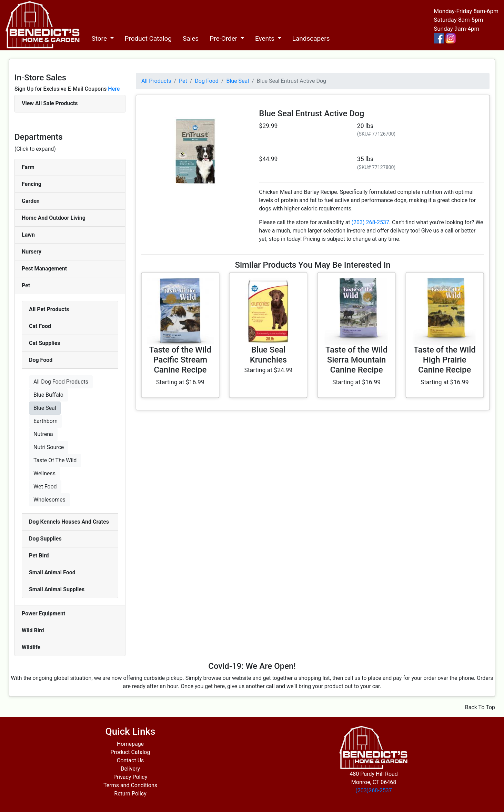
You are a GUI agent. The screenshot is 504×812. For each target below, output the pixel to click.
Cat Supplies (45, 343)
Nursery (32, 252)
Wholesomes (49, 500)
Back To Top (480, 707)
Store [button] (100, 38)
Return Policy (130, 794)
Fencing (32, 184)
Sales (191, 38)
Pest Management (44, 269)
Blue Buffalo (48, 395)
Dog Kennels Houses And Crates (69, 522)
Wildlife (31, 647)
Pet (26, 285)
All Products (156, 81)
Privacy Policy (130, 777)
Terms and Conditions (130, 785)
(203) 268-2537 (370, 222)
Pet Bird (39, 556)
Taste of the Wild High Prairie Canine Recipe (445, 360)
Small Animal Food (52, 572)
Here (114, 89)
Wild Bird (33, 630)
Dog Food (41, 360)
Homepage (130, 744)
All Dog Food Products (61, 382)
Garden (31, 201)
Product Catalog (148, 38)
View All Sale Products (50, 103)
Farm (28, 167)
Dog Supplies (45, 539)
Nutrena (43, 434)
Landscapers (311, 38)
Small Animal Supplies (57, 589)
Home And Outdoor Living (54, 218)
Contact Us (130, 760)
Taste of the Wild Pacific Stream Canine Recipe (180, 360)
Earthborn (46, 421)
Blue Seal (45, 408)
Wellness (44, 473)
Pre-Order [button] (224, 38)
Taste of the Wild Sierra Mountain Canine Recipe (356, 360)
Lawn (28, 235)
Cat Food (40, 326)
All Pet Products (49, 309)
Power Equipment (43, 613)
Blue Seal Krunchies (269, 355)
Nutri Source (49, 447)
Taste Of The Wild (55, 460)
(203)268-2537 (374, 790)
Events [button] (266, 38)
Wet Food (45, 487)
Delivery (130, 769)
